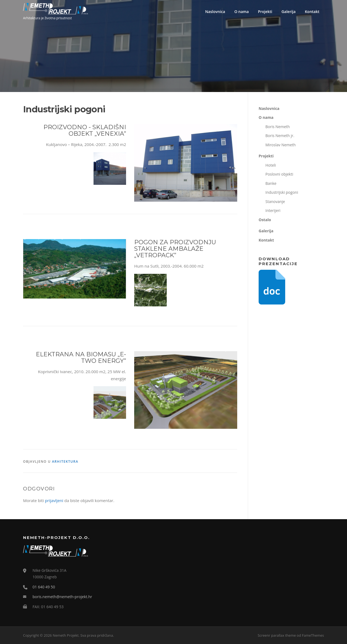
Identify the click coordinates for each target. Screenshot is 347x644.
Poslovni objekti (279, 174)
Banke (271, 183)
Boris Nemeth (278, 127)
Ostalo (265, 220)
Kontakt (312, 12)
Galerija (288, 12)
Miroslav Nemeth (281, 145)
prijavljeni (54, 500)
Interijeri (273, 210)
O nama (241, 12)
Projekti (265, 12)
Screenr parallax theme (277, 635)
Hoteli (271, 165)
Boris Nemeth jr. (280, 136)
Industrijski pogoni (282, 192)
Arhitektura (65, 461)
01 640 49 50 (44, 587)
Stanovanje (275, 202)
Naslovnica (215, 12)
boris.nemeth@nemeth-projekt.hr (62, 597)
